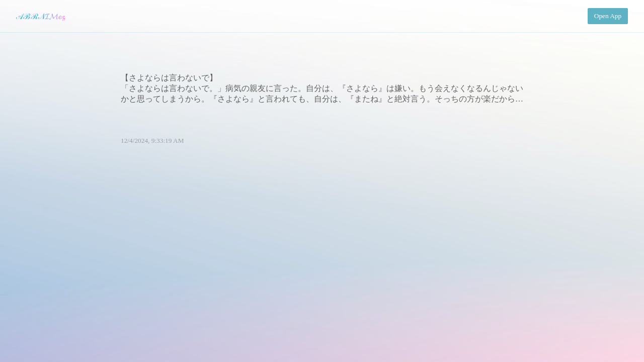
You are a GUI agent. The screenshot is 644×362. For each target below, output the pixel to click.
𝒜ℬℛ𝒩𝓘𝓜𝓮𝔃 (41, 16)
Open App (608, 16)
